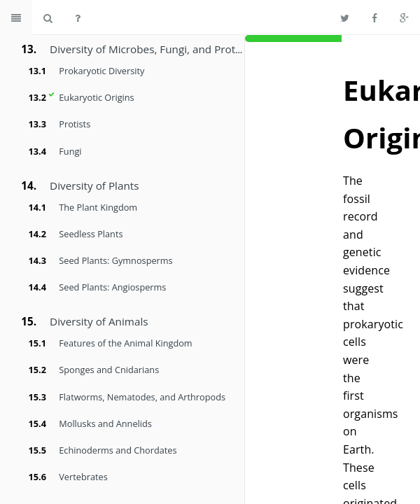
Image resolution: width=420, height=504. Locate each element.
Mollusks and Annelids (105, 423)
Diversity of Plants (94, 185)
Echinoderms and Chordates (118, 450)
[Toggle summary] (16, 17)
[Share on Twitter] (345, 17)
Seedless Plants (91, 234)
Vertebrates (83, 477)
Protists (75, 124)
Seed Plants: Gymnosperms (115, 260)
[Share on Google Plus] (404, 17)
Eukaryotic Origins (96, 97)
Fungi (70, 151)
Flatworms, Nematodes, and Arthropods (142, 397)
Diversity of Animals (99, 321)
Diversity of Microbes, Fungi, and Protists (151, 49)
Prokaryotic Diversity (101, 71)
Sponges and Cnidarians (109, 370)
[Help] (78, 17)
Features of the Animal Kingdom (125, 343)
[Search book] (48, 17)
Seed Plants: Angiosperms (112, 287)
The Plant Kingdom (98, 207)
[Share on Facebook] (374, 17)
